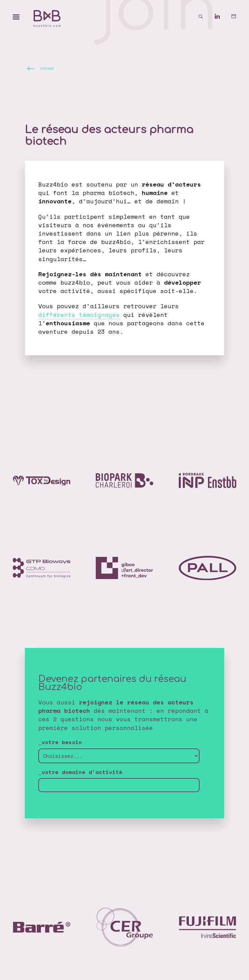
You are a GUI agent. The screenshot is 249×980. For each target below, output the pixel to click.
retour (47, 68)
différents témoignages (79, 315)
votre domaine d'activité (82, 772)
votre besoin (62, 742)
